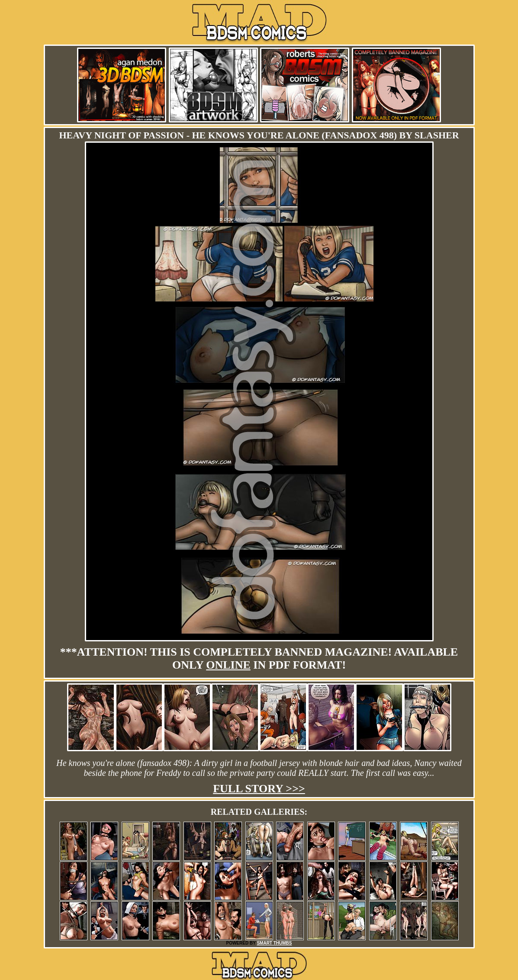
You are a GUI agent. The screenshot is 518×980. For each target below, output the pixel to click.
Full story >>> (259, 789)
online (228, 665)
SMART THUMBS (274, 943)
